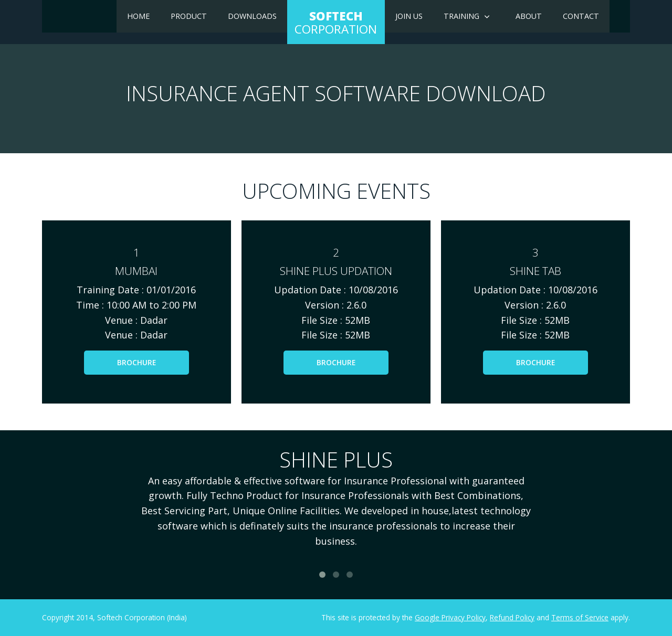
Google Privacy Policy (450, 617)
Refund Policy (512, 617)
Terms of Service (580, 617)
